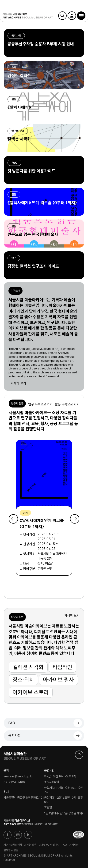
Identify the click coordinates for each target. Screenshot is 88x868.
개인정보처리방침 (13, 845)
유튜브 (28, 835)
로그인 (72, 16)
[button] (81, 16)
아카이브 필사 (58, 680)
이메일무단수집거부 (49, 845)
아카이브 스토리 (31, 692)
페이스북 (8, 835)
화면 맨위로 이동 (79, 755)
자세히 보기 (18, 383)
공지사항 (15, 736)
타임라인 (62, 667)
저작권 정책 (30, 845)
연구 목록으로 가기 (40, 404)
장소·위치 (23, 680)
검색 (62, 16)
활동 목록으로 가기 (67, 404)
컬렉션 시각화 (28, 667)
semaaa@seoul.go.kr (18, 777)
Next (75, 519)
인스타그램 (18, 835)
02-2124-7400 (14, 782)
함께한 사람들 (11, 850)
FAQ (12, 723)
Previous (13, 519)
